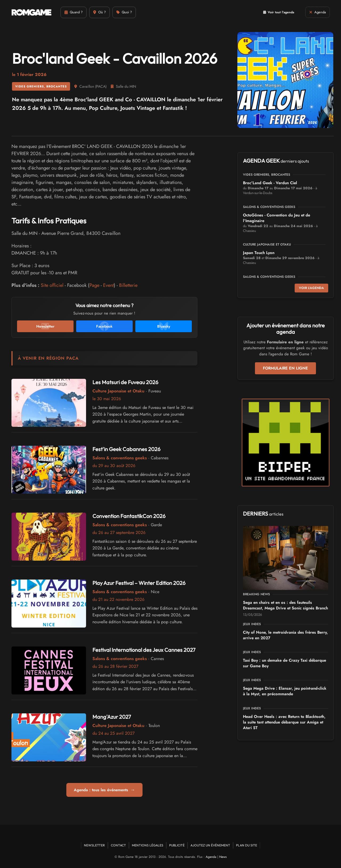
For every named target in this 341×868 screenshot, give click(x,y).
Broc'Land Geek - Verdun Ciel (270, 183)
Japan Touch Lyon (259, 253)
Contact (118, 845)
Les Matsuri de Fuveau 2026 (125, 382)
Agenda (211, 857)
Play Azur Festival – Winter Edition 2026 (139, 583)
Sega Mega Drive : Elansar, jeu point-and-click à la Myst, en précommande (285, 691)
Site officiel (52, 285)
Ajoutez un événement (210, 845)
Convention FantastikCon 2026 (129, 516)
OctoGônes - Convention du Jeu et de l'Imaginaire (277, 218)
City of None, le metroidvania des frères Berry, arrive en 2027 (285, 635)
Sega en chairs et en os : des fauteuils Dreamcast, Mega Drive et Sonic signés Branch (285, 605)
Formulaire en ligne (285, 368)
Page (94, 285)
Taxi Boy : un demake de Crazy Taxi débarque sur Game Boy (285, 663)
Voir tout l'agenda (279, 12)
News (223, 857)
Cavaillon (87, 86)
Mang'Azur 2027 (112, 717)
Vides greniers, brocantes (41, 86)
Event (108, 285)
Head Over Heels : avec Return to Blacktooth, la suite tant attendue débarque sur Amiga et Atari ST (284, 722)
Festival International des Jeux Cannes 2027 (144, 650)
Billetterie (128, 285)
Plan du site (247, 845)
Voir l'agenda (311, 288)
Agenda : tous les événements (104, 790)
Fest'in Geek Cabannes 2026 (126, 449)
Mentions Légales (148, 845)
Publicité (177, 845)
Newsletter (94, 845)
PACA (101, 86)
